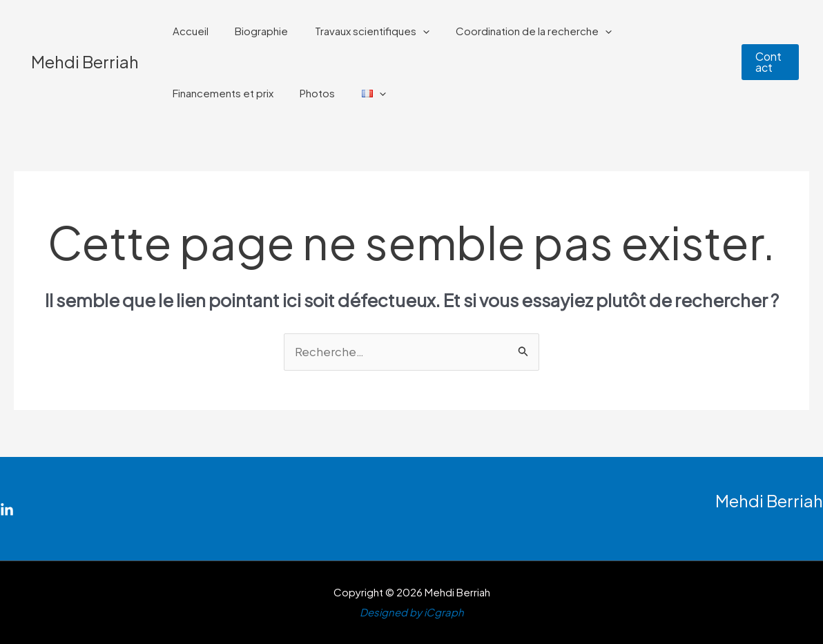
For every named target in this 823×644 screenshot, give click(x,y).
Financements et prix (663, 31)
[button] (768, 62)
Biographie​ (253, 31)
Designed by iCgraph (412, 612)
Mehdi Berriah (85, 61)
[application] (408, 31)
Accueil (188, 31)
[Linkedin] (7, 511)
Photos (187, 93)
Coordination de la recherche (514, 31)
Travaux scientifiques (358, 31)
